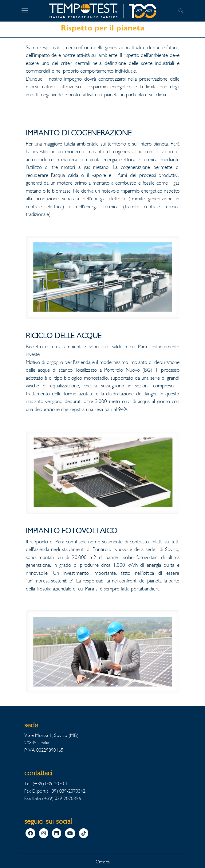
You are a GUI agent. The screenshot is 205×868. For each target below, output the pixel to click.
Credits (103, 862)
